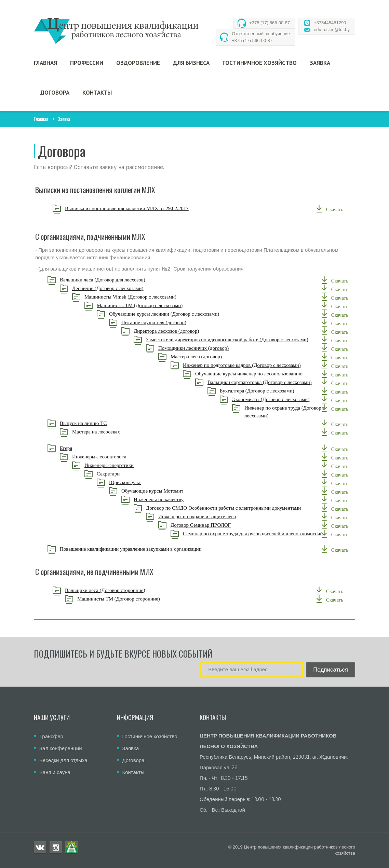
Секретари (124, 474)
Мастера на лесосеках (111, 432)
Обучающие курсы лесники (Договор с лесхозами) (179, 314)
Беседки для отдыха (63, 760)
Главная (45, 63)
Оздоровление (138, 63)
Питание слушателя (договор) (169, 322)
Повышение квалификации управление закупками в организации (146, 549)
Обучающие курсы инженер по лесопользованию (264, 374)
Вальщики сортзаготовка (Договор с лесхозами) (275, 382)
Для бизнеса (191, 63)
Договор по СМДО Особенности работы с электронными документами (239, 508)
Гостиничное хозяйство (260, 63)
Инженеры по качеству (174, 499)
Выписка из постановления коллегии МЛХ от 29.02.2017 (142, 208)
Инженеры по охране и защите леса (212, 516)
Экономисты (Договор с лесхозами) (286, 399)
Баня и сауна (55, 772)
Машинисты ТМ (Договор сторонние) (134, 599)
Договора (55, 93)
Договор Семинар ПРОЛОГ (216, 525)
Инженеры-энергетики (124, 465)
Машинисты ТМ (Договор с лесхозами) (155, 305)
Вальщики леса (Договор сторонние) (120, 590)
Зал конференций (61, 748)
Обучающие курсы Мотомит (168, 491)
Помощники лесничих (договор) (209, 348)
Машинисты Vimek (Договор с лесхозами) (146, 297)
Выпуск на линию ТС (99, 423)
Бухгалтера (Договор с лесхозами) (272, 391)
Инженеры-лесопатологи (115, 457)
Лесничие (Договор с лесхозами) (123, 288)
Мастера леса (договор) (212, 357)
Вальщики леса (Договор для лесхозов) (118, 280)
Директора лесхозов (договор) (182, 331)
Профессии (87, 63)
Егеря (81, 448)
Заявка (320, 63)
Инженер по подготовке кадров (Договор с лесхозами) (257, 365)
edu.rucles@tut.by (332, 30)
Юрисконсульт (140, 482)
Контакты (97, 93)
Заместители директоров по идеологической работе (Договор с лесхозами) (243, 340)
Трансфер (51, 736)
